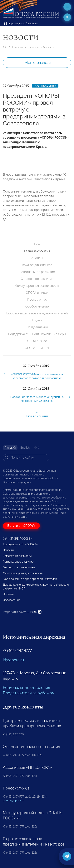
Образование (12, 600)
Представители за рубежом (29, 693)
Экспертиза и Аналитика (19, 567)
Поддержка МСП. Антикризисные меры (37, 334)
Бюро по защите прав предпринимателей (37, 313)
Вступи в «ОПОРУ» (21, 526)
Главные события (40, 47)
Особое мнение (37, 306)
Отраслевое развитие (37, 279)
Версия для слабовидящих (21, 24)
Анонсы (37, 258)
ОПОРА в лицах (37, 293)
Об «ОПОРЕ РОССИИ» (18, 539)
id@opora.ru (13, 660)
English (25, 448)
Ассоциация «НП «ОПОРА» (20, 544)
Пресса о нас (37, 300)
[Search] (26, 458)
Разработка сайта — (22, 612)
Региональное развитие (37, 272)
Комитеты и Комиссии (17, 556)
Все (37, 244)
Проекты (8, 594)
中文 (37, 448)
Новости (17, 47)
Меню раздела (38, 63)
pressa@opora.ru (13, 800)
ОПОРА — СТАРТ (37, 348)
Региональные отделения (26, 688)
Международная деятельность (37, 286)
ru (67, 17)
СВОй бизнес (37, 341)
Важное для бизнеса (37, 265)
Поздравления (37, 327)
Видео (37, 320)
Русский (10, 448)
